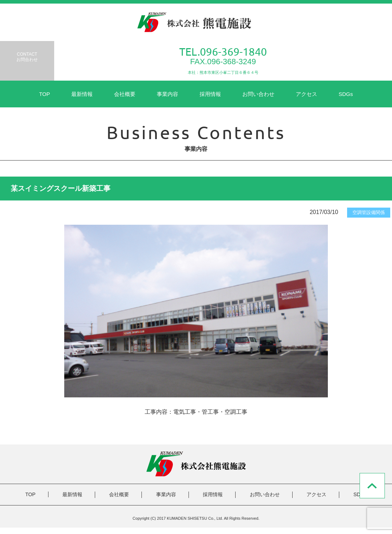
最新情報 (82, 94)
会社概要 (125, 94)
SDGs (346, 94)
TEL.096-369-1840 (223, 52)
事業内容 (167, 94)
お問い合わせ (258, 94)
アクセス (306, 94)
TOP (45, 94)
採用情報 (210, 94)
